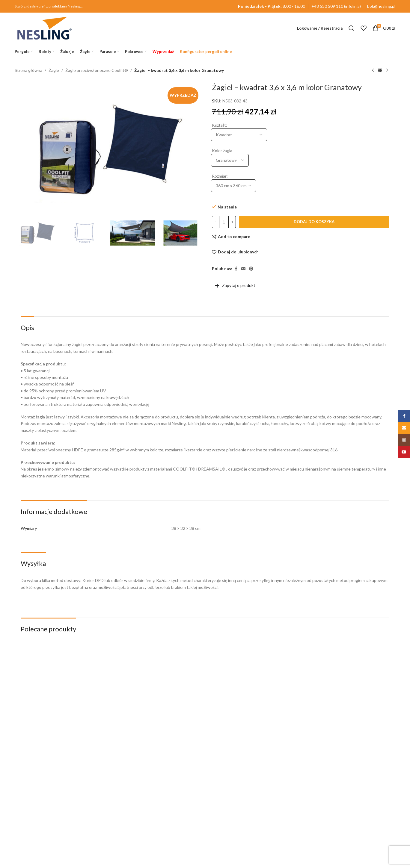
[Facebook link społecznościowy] (236, 269)
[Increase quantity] (232, 222)
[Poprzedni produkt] (373, 71)
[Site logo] (45, 28)
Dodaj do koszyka (314, 222)
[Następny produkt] (387, 71)
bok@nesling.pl (381, 6)
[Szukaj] (352, 28)
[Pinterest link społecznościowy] (251, 269)
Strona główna (28, 70)
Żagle (54, 70)
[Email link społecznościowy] (243, 269)
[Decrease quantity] (216, 222)
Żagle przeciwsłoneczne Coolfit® (97, 70)
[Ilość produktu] (224, 222)
